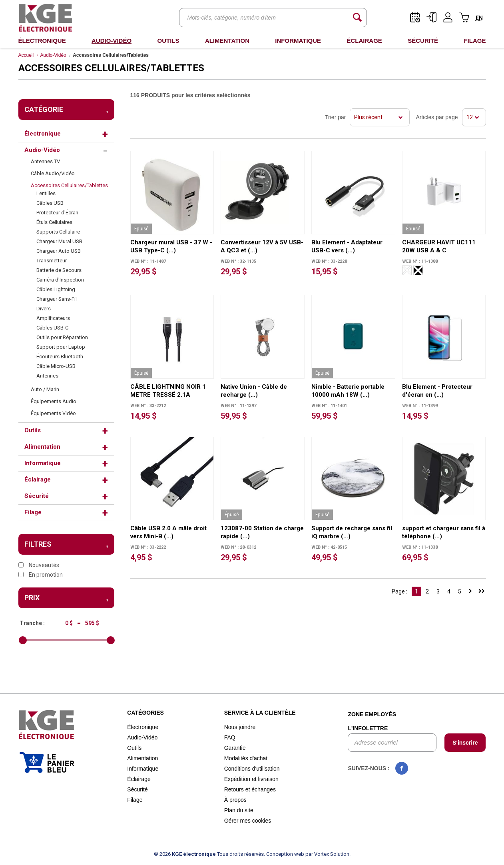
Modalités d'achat (246, 758)
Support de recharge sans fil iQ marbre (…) (352, 532)
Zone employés (372, 714)
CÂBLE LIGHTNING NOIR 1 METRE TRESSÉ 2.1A (168, 391)
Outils (168, 41)
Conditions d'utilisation (252, 769)
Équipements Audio (54, 401)
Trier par (335, 117)
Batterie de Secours (59, 270)
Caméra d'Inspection (60, 280)
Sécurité (423, 41)
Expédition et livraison (251, 779)
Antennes (47, 376)
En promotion (41, 575)
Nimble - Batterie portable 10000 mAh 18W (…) (348, 391)
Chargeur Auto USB (59, 251)
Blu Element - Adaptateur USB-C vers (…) (347, 246)
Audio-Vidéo (112, 41)
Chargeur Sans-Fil (57, 299)
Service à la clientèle (260, 713)
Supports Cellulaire (58, 232)
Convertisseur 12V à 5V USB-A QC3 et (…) (262, 246)
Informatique (298, 41)
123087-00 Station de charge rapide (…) (262, 532)
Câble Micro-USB (56, 366)
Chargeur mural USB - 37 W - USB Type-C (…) (171, 246)
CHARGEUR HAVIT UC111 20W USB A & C (439, 246)
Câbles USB (50, 203)
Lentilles (46, 193)
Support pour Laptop (61, 347)
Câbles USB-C (52, 328)
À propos (235, 800)
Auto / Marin (45, 389)
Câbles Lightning (56, 289)
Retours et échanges (250, 789)
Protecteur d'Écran (57, 213)
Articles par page (437, 117)
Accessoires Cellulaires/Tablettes (69, 185)
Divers (44, 309)
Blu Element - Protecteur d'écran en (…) (437, 391)
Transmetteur (52, 261)
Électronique (42, 41)
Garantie (235, 748)
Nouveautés (39, 565)
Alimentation (227, 41)
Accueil (26, 55)
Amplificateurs (53, 318)
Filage (475, 41)
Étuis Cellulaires (54, 222)
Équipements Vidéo (53, 413)
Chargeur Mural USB (59, 241)
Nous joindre (240, 727)
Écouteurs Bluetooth (60, 357)
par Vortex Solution (327, 854)
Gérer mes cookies (248, 821)
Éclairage (364, 41)
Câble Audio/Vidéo (53, 173)
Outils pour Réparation (62, 337)
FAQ (230, 737)
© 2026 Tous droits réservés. (209, 854)
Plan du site (239, 810)
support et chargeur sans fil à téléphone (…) (444, 532)
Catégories (145, 713)
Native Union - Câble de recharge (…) (254, 391)
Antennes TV (45, 161)
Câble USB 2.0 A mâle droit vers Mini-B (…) (168, 532)
